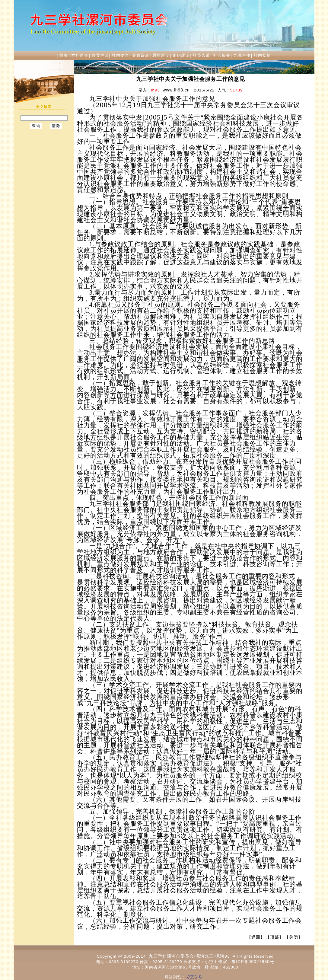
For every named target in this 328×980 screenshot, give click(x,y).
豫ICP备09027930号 (253, 962)
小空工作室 (216, 962)
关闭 (294, 937)
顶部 (275, 937)
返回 (256, 937)
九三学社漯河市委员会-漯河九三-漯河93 (189, 956)
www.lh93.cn (176, 90)
